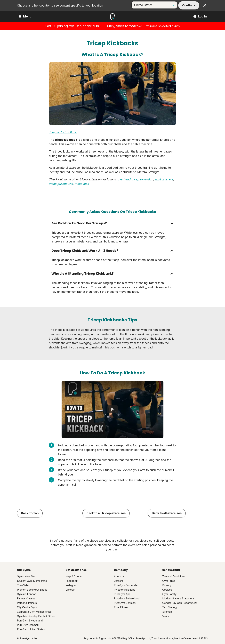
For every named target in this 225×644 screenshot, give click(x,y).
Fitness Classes (26, 598)
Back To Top (30, 513)
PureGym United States (31, 629)
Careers (118, 581)
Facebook (72, 581)
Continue (189, 5)
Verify (166, 616)
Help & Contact (74, 576)
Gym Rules (169, 581)
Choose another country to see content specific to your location (60, 5)
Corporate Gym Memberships (34, 612)
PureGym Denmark (28, 625)
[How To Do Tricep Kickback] (112, 409)
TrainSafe (23, 585)
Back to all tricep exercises (106, 513)
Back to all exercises (167, 513)
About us (119, 576)
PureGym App (122, 594)
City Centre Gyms (27, 607)
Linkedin (70, 590)
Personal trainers (27, 603)
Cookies (167, 590)
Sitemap (167, 612)
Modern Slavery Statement (178, 598)
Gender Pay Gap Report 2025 (180, 603)
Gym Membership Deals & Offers (36, 616)
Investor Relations (125, 590)
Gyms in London (27, 594)
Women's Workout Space (32, 590)
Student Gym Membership (32, 581)
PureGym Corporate (126, 585)
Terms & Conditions (174, 576)
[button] (112, 223)
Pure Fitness (121, 607)
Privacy (167, 585)
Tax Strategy (170, 607)
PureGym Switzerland (30, 620)
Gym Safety (169, 594)
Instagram (71, 585)
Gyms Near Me (26, 576)
